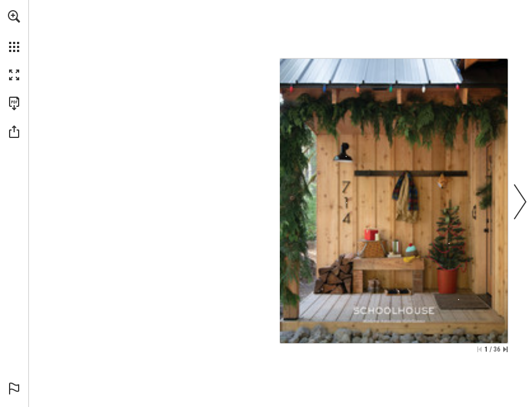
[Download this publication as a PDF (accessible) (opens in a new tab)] (14, 103)
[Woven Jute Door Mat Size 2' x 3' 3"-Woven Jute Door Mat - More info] (461, 304)
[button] (14, 16)
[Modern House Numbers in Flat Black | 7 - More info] (347, 203)
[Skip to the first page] (479, 349)
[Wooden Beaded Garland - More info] (449, 244)
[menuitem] (14, 31)
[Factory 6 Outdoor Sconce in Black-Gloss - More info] (346, 152)
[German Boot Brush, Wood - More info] (399, 291)
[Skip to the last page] (505, 349)
